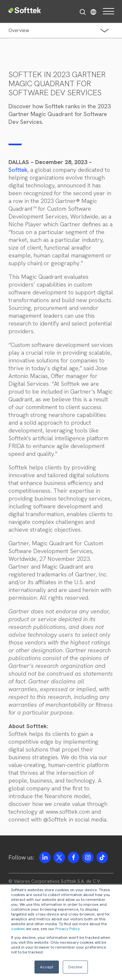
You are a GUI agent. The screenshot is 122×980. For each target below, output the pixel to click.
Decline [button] (75, 967)
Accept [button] (47, 967)
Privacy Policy (68, 929)
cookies (18, 929)
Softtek (18, 170)
